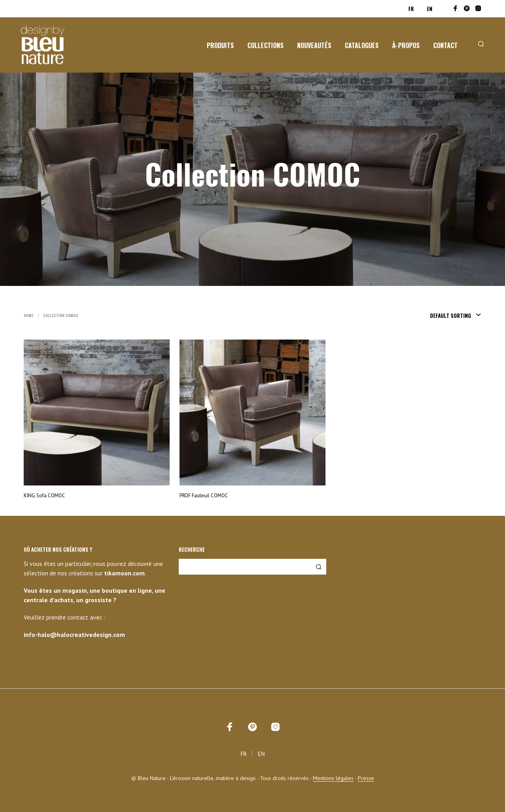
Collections (266, 45)
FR (411, 9)
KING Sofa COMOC (44, 496)
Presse (366, 778)
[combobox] (456, 315)
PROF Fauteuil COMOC (204, 496)
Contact (445, 45)
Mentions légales (333, 778)
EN (430, 9)
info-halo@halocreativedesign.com (74, 635)
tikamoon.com (124, 573)
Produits (220, 45)
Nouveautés (314, 45)
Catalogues (362, 45)
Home (29, 315)
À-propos (406, 45)
